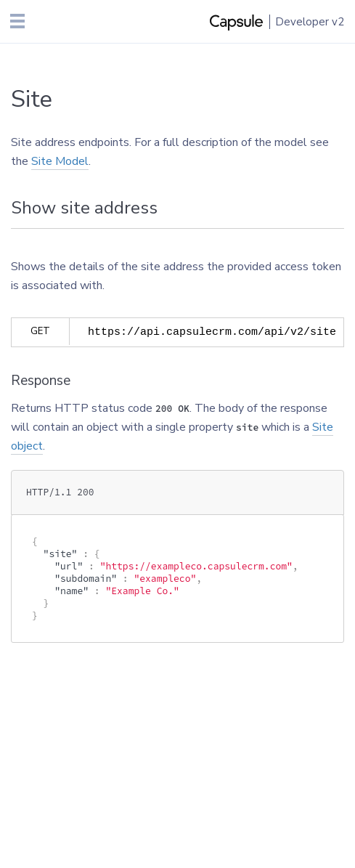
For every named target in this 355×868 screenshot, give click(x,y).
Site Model (60, 161)
